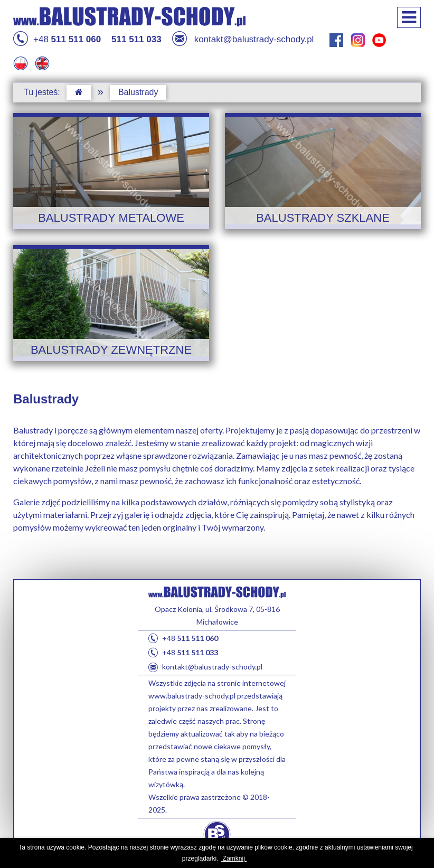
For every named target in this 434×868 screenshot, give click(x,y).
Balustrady (138, 92)
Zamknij (234, 858)
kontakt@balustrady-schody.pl (243, 40)
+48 (57, 40)
